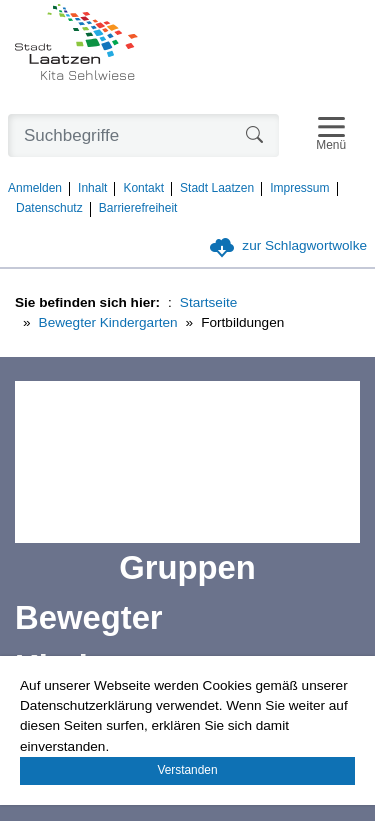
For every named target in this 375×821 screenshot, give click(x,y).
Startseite (208, 302)
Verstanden (187, 770)
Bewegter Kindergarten (108, 322)
